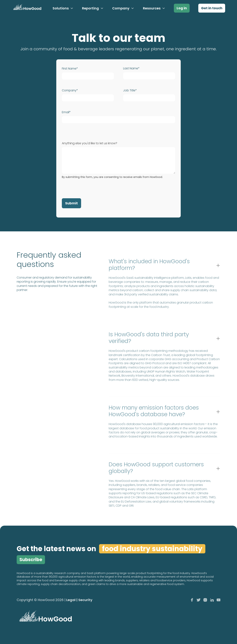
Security (85, 600)
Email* (66, 112)
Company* (70, 90)
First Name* (70, 69)
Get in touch (212, 8)
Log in (182, 8)
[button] (63, 8)
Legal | (72, 600)
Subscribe (31, 560)
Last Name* (131, 68)
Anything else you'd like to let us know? (90, 143)
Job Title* (130, 90)
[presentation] (90, 188)
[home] (27, 8)
